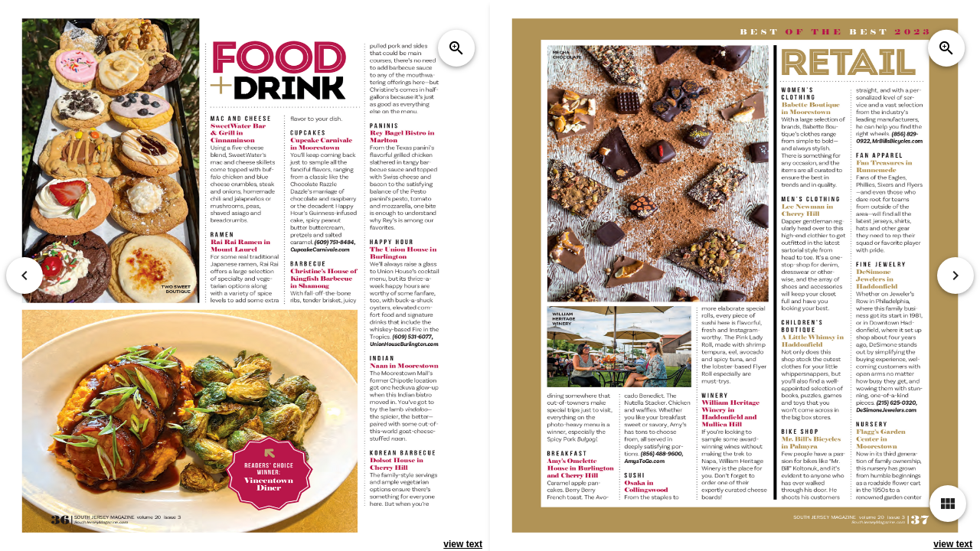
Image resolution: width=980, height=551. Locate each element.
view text (463, 544)
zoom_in (456, 48)
